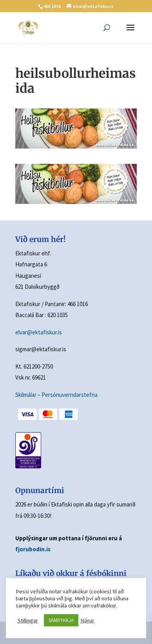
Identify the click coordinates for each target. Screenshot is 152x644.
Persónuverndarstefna (70, 395)
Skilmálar (26, 395)
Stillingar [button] (28, 620)
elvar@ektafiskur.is (39, 332)
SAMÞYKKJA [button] (61, 620)
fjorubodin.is (33, 549)
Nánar (87, 620)
